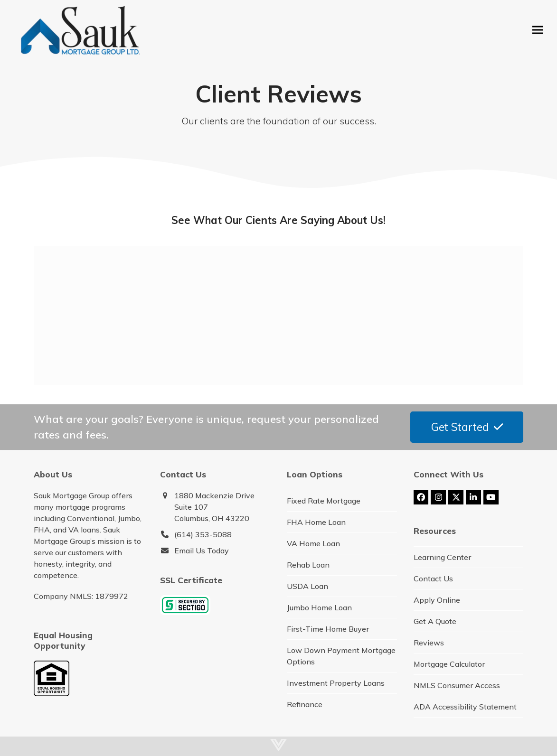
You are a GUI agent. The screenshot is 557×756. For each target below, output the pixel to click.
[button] (538, 30)
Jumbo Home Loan (319, 607)
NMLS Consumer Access (457, 685)
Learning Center (442, 557)
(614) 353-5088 (203, 534)
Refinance (305, 704)
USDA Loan (307, 586)
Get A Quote (435, 621)
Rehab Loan (308, 565)
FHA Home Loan (316, 522)
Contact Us (433, 579)
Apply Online (437, 600)
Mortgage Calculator (449, 664)
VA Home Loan (313, 543)
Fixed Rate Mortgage (324, 501)
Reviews (429, 643)
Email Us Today (202, 551)
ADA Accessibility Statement (465, 707)
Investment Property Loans (336, 683)
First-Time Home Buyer (328, 629)
